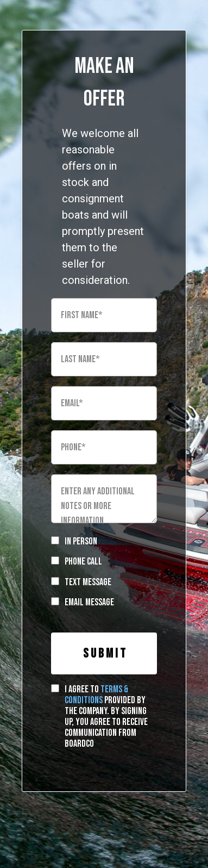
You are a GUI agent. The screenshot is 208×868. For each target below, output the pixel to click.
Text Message (88, 582)
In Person (81, 541)
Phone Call (83, 562)
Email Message (89, 602)
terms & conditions (96, 695)
